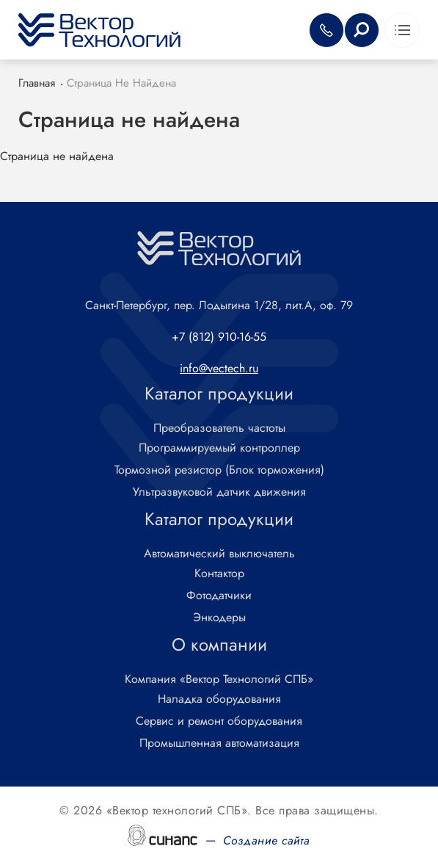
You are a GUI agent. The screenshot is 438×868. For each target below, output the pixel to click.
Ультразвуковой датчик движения (219, 492)
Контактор (219, 574)
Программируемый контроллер (219, 448)
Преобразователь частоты (219, 428)
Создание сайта (267, 840)
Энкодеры (219, 618)
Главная (37, 83)
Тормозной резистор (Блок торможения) (219, 470)
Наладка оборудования (219, 699)
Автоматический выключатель (219, 554)
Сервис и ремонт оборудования (219, 721)
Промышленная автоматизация (219, 744)
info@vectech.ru (219, 368)
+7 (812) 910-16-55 (219, 337)
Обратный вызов (326, 30)
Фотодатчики (219, 596)
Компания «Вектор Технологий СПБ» (219, 680)
